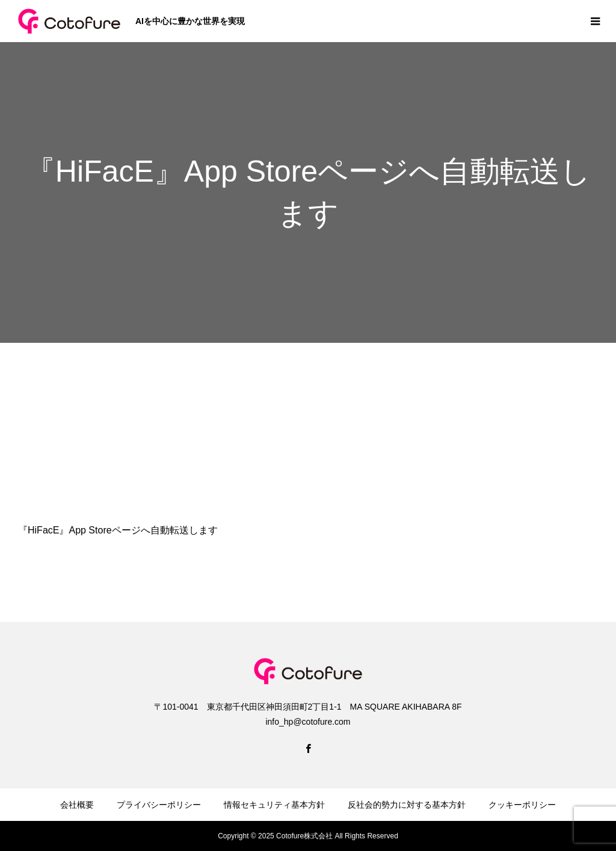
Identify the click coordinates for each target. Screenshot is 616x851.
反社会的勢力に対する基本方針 (407, 805)
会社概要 (77, 805)
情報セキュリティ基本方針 (274, 805)
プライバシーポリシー (159, 805)
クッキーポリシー (522, 805)
